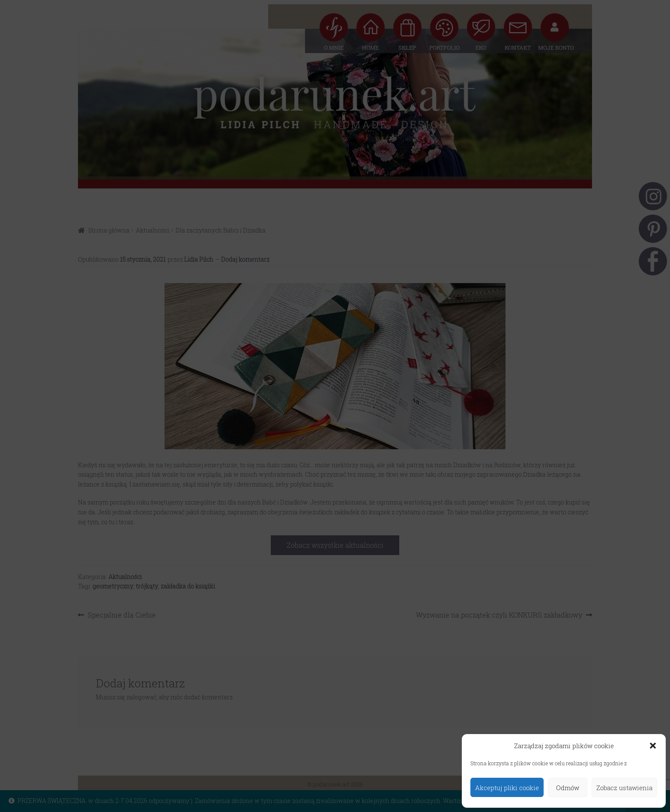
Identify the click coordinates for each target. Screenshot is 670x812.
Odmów (568, 788)
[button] (653, 746)
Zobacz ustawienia (624, 788)
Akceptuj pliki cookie (507, 788)
